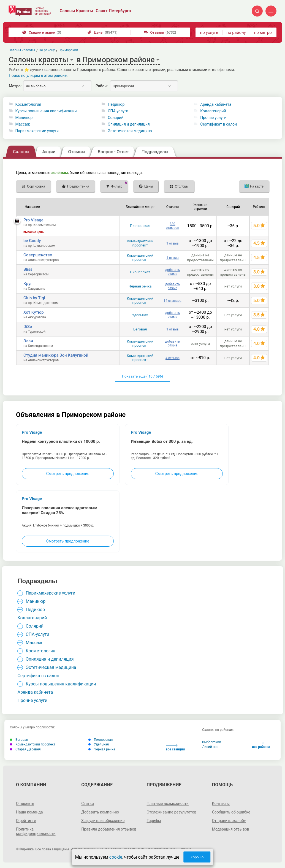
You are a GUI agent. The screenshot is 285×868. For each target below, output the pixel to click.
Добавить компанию (100, 812)
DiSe (28, 327)
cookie (116, 857)
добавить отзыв (173, 272)
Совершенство (38, 255)
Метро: (15, 86)
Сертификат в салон (218, 124)
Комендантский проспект (140, 243)
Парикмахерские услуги (37, 131)
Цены (103, 32)
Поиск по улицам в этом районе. (38, 75)
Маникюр (24, 118)
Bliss (28, 269)
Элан (28, 341)
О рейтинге (26, 821)
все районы (261, 745)
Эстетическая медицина (130, 131)
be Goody (32, 241)
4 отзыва (173, 358)
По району (47, 50)
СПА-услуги (118, 111)
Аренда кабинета (216, 104)
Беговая (140, 329)
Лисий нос (210, 747)
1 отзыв (172, 243)
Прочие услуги (213, 118)
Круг (28, 284)
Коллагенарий (213, 111)
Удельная (140, 315)
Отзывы (160, 32)
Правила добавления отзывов (109, 829)
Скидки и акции (42, 32)
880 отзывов (172, 226)
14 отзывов (173, 301)
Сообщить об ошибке (231, 812)
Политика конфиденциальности (36, 831)
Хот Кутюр (34, 312)
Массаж (23, 124)
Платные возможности (168, 804)
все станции (175, 748)
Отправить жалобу (229, 821)
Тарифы (154, 821)
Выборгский (212, 742)
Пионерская (140, 226)
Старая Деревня (25, 749)
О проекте (25, 804)
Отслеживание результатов (172, 812)
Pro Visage (33, 220)
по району (236, 32)
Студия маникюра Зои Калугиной (56, 355)
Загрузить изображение (103, 821)
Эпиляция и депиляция (129, 124)
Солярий (116, 118)
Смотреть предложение (68, 474)
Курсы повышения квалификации (46, 111)
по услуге (209, 32)
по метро (263, 32)
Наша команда (29, 812)
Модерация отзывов (231, 829)
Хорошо (197, 857)
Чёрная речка (140, 286)
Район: (102, 86)
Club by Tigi (34, 298)
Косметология (28, 104)
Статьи (88, 804)
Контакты (221, 804)
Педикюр (116, 104)
